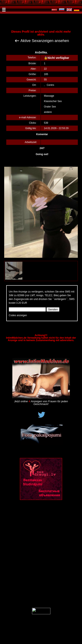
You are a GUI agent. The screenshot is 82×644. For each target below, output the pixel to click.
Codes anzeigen (18, 315)
